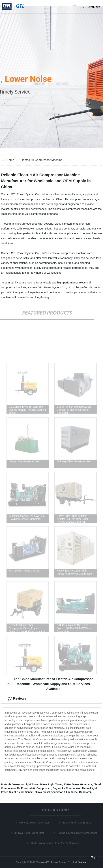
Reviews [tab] (17, 699)
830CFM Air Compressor (78, 822)
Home (10, 160)
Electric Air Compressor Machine (41, 160)
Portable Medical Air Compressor (78, 833)
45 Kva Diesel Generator (30, 833)
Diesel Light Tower (51, 784)
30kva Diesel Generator (49, 792)
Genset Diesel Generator (35, 822)
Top (94, 857)
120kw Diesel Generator (78, 784)
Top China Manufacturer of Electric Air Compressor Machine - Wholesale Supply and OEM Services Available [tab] (50, 684)
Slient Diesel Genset (21, 792)
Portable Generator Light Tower (20, 784)
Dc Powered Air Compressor (34, 788)
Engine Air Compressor (67, 788)
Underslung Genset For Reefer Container (56, 843)
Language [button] (94, 7)
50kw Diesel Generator (77, 792)
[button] (75, 7)
